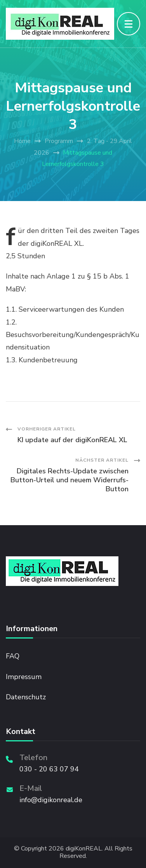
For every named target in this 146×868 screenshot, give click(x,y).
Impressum (24, 677)
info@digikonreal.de (51, 800)
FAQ (13, 656)
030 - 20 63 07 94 (49, 769)
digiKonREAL (84, 849)
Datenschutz (26, 697)
